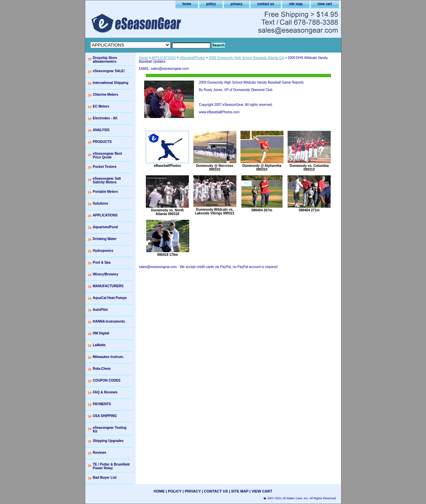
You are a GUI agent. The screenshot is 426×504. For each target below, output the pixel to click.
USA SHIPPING (105, 416)
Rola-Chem (102, 369)
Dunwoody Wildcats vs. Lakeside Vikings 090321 (215, 211)
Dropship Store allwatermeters (105, 60)
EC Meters (101, 106)
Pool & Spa (102, 262)
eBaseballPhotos (192, 58)
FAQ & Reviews (105, 392)
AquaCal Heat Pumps (110, 298)
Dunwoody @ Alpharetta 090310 (262, 168)
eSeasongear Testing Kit (110, 429)
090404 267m (262, 210)
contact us (266, 4)
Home (144, 58)
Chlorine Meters (106, 95)
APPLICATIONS (164, 58)
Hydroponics (103, 251)
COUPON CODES (107, 380)
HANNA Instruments (109, 321)
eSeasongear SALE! (109, 71)
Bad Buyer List (105, 478)
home (187, 4)
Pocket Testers (105, 167)
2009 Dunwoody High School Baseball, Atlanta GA (246, 58)
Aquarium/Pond (105, 227)
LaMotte (99, 345)
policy (211, 4)
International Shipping (111, 83)
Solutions (101, 203)
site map (296, 4)
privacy (237, 4)
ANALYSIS (101, 130)
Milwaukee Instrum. (108, 357)
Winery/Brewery (106, 274)
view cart (325, 4)
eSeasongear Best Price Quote (108, 155)
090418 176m (168, 255)
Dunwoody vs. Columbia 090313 (309, 168)
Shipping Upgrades (108, 441)
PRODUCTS (102, 142)
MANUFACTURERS (108, 286)
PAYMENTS (102, 404)
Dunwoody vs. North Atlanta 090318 (167, 212)
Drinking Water (105, 239)
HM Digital (101, 333)
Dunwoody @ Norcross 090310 (215, 168)
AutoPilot (100, 310)
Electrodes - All (105, 118)
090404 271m (309, 210)
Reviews (100, 453)
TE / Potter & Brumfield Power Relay (111, 466)
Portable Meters (106, 192)
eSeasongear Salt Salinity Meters (107, 180)
